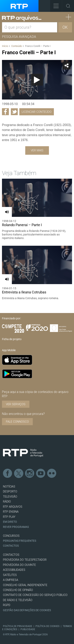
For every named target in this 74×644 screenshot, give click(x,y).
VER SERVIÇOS (16, 404)
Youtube (41, 473)
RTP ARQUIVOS (13, 507)
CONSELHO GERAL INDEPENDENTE (25, 585)
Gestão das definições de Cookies (27, 610)
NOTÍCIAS (9, 487)
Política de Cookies (47, 626)
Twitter (19, 473)
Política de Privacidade (18, 626)
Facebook (8, 473)
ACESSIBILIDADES (14, 570)
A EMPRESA (11, 580)
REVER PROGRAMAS (16, 527)
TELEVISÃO (10, 497)
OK (65, 27)
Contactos (11, 546)
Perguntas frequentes (20, 541)
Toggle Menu (54, 5)
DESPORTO (10, 492)
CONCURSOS (11, 536)
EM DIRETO (10, 522)
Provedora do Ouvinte (19, 565)
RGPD (7, 605)
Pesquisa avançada (19, 37)
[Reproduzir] (37, 80)
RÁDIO (7, 502)
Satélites (10, 575)
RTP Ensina (11, 512)
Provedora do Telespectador (25, 560)
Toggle (68, 6)
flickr (52, 473)
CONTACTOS (11, 555)
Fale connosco (17, 422)
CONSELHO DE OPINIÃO (18, 590)
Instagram (30, 473)
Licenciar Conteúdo (37, 112)
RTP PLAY (9, 517)
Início (5, 46)
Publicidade (28, 629)
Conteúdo (17, 46)
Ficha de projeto (12, 339)
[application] (37, 80)
